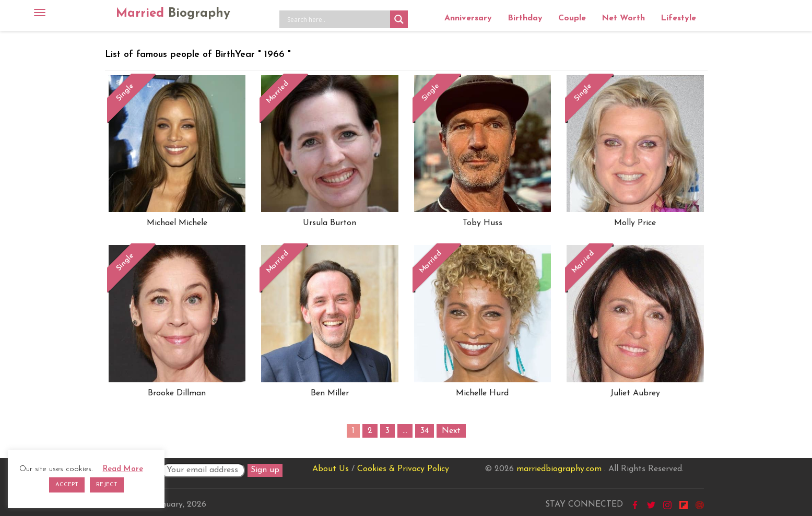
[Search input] (337, 19)
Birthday (525, 18)
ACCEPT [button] (67, 485)
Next (451, 431)
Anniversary (468, 18)
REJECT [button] (107, 485)
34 (425, 431)
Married (173, 14)
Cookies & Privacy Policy (403, 469)
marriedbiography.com (559, 469)
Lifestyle (678, 18)
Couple (572, 18)
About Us (331, 469)
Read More (123, 469)
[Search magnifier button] (399, 19)
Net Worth (623, 18)
